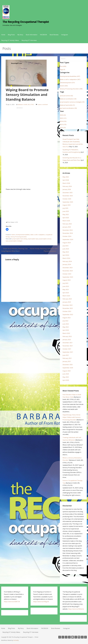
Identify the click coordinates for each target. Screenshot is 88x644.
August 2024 (67, 243)
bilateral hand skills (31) (67, 105)
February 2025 (67, 224)
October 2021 (67, 349)
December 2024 (68, 230)
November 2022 (68, 308)
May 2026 (66, 177)
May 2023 (66, 290)
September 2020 (68, 368)
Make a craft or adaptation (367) (70, 79)
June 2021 (66, 355)
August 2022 (67, 318)
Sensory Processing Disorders (19, 237)
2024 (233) (63, 121)
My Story (20, 35)
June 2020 (66, 374)
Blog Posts (11, 35)
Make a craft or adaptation (38, 235)
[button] (7, 229)
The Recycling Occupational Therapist (26, 22)
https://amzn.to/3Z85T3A (12, 602)
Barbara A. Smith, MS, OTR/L (26, 104)
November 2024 (68, 233)
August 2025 (67, 205)
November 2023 (68, 271)
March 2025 (66, 221)
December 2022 (68, 305)
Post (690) (63, 66)
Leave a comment (43, 104)
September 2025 (68, 202)
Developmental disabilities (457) (70, 76)
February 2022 (67, 336)
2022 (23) (63, 128)
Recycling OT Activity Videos (10, 40)
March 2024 (66, 258)
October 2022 (67, 311)
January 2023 (67, 302)
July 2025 (65, 208)
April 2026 (66, 180)
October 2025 (67, 199)
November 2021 (68, 346)
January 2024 (67, 264)
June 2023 (66, 286)
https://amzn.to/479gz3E (41, 602)
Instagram (65, 35)
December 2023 (68, 268)
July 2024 (65, 246)
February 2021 (67, 358)
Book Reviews (54, 35)
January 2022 (67, 340)
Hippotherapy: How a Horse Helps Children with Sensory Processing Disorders (72, 417)
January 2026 (67, 189)
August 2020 (67, 371)
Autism (13, 235)
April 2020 (66, 380)
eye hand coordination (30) (68, 108)
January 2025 (67, 227)
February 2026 (67, 186)
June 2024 (66, 249)
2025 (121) (63, 118)
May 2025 (66, 214)
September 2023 (68, 277)
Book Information (32, 35)
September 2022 (68, 315)
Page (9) (62, 70)
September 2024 (68, 239)
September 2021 (68, 352)
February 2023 (67, 299)
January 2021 (67, 361)
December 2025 (68, 193)
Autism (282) (64, 86)
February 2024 (67, 261)
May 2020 (66, 377)
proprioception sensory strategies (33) (72, 102)
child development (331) (67, 83)
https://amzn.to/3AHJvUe (76, 609)
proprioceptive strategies (16, 241)
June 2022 (66, 324)
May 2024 (66, 252)
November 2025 (68, 196)
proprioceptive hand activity (20, 239)
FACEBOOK (43, 35)
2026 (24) (63, 115)
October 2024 (67, 236)
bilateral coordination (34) (68, 99)
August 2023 (67, 280)
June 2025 (66, 211)
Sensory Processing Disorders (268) (71, 89)
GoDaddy (16, 640)
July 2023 (65, 283)
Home (3, 35)
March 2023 (66, 296)
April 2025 (66, 218)
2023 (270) (63, 124)
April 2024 (66, 255)
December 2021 (68, 343)
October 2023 (67, 274)
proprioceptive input (33, 239)
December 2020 (68, 365)
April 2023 (66, 293)
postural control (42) (66, 96)
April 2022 (66, 330)
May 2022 (66, 327)
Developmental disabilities (23, 235)
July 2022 (65, 321)
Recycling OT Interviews (29, 40)
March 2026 (66, 183)
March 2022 (66, 333)
